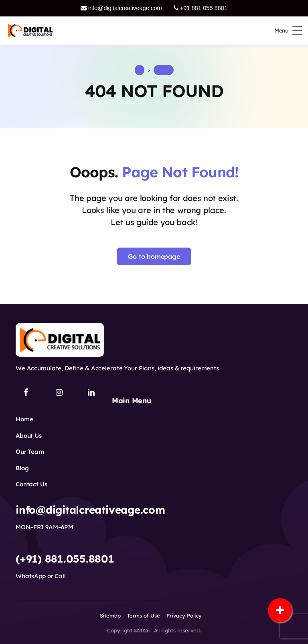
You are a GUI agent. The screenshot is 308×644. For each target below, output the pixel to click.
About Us (29, 436)
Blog (22, 468)
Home (24, 419)
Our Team (30, 452)
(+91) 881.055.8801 (65, 559)
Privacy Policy (184, 616)
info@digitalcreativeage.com (121, 8)
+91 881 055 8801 (201, 8)
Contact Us (31, 484)
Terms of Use (144, 616)
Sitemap (110, 616)
